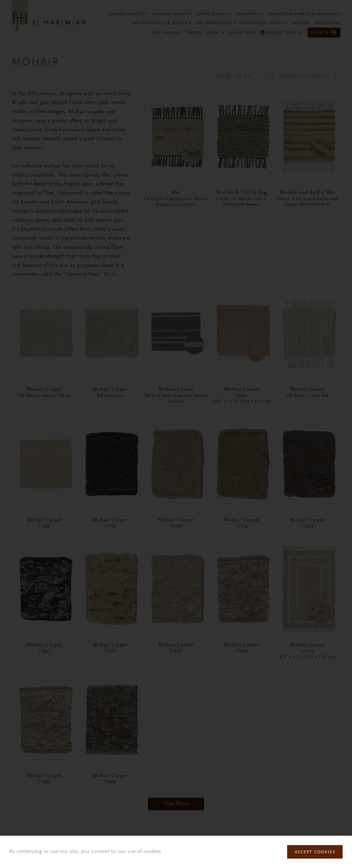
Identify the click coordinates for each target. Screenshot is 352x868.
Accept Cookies (315, 852)
